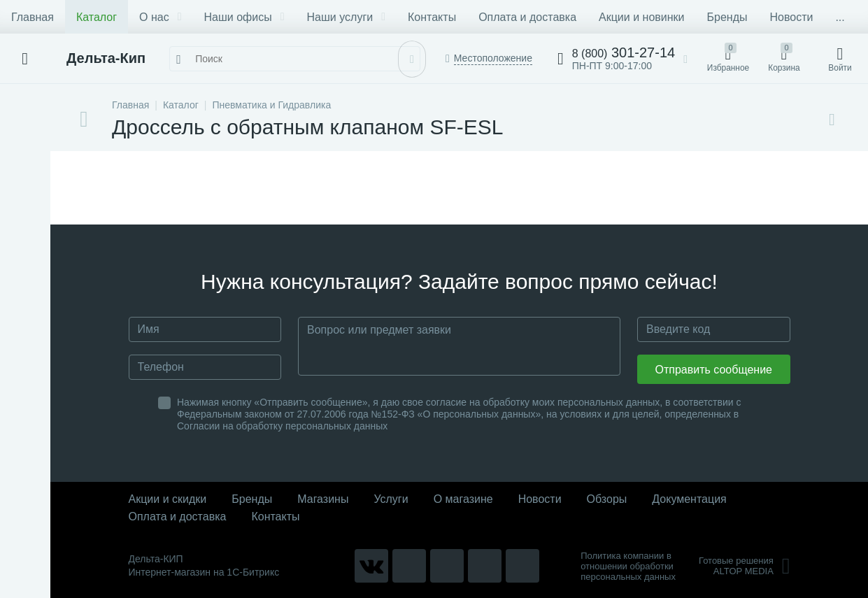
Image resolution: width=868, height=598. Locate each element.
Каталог (97, 17)
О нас (160, 17)
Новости (791, 17)
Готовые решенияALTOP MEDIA (745, 566)
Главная (33, 17)
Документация (689, 499)
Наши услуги (346, 17)
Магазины (323, 499)
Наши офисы (244, 17)
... (840, 17)
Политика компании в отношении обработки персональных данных (628, 566)
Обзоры (607, 499)
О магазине (463, 499)
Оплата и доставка (527, 17)
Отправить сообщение (714, 370)
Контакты (432, 17)
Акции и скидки (168, 499)
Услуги (391, 499)
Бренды (727, 17)
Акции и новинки (641, 17)
